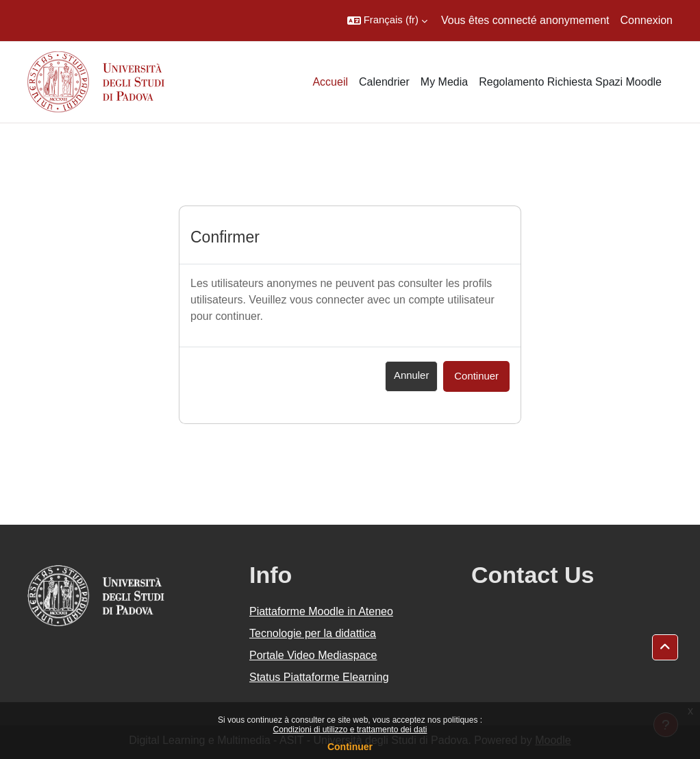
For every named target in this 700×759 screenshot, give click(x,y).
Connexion (647, 20)
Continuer (350, 747)
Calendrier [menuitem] (384, 82)
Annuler (411, 375)
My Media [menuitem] (444, 82)
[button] (387, 21)
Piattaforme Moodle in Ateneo (321, 611)
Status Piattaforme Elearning (319, 677)
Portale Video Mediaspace (313, 655)
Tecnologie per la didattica (313, 633)
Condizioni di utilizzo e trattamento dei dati (350, 730)
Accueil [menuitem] (330, 82)
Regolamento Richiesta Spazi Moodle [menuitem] (570, 82)
